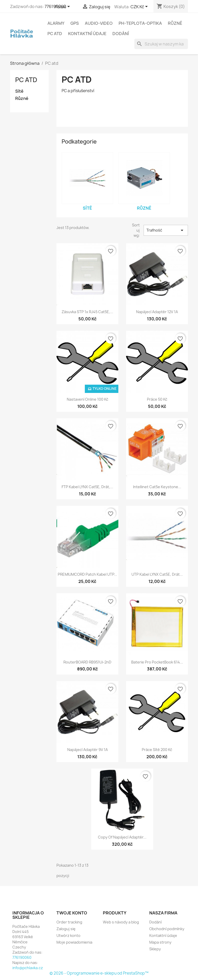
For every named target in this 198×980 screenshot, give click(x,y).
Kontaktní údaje (87, 34)
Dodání (121, 34)
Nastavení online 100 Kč (88, 399)
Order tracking (69, 922)
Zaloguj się (66, 929)
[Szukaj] (161, 44)
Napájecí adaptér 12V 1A (157, 312)
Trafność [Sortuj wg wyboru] (166, 230)
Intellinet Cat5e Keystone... (157, 487)
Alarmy (56, 23)
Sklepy (155, 949)
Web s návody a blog (121, 922)
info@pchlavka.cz (28, 968)
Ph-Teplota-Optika (140, 23)
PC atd (55, 34)
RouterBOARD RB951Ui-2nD (87, 662)
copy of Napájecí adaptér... (122, 837)
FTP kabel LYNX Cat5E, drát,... (87, 487)
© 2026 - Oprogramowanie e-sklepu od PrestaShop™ (99, 973)
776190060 (22, 957)
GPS (75, 23)
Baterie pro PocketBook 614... (157, 662)
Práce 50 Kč (157, 399)
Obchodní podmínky (167, 929)
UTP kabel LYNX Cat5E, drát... (157, 574)
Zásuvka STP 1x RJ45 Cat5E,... (87, 312)
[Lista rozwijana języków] (63, 7)
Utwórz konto (68, 935)
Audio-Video (99, 23)
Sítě (19, 91)
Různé (175, 23)
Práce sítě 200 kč (157, 750)
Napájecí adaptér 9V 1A (88, 750)
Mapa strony (160, 942)
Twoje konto (72, 913)
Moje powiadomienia (74, 942)
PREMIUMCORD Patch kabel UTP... (87, 574)
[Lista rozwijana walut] (140, 7)
